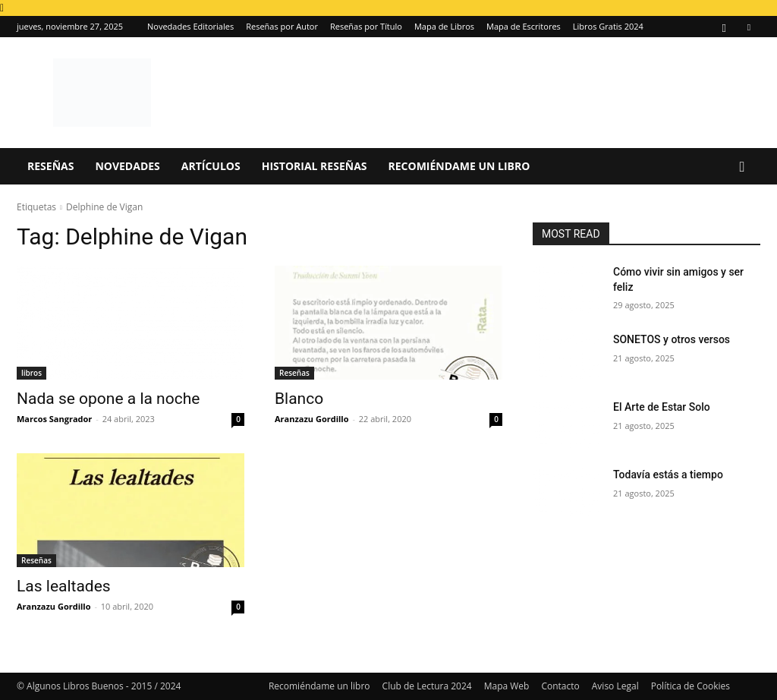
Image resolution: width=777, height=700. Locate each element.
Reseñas (50, 166)
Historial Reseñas (315, 166)
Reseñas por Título (366, 26)
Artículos (211, 166)
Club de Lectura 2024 (427, 686)
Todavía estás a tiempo (668, 475)
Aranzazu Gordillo (312, 419)
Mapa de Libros (444, 26)
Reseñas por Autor (282, 26)
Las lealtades (64, 586)
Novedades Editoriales (190, 26)
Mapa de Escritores (524, 26)
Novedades (127, 166)
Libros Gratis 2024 (608, 26)
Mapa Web (507, 686)
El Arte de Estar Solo (662, 407)
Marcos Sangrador (54, 419)
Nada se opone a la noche (108, 399)
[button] (742, 167)
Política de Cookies (690, 686)
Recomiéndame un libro (459, 166)
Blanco (299, 399)
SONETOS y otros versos (672, 339)
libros (31, 373)
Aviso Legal (615, 686)
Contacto (560, 686)
